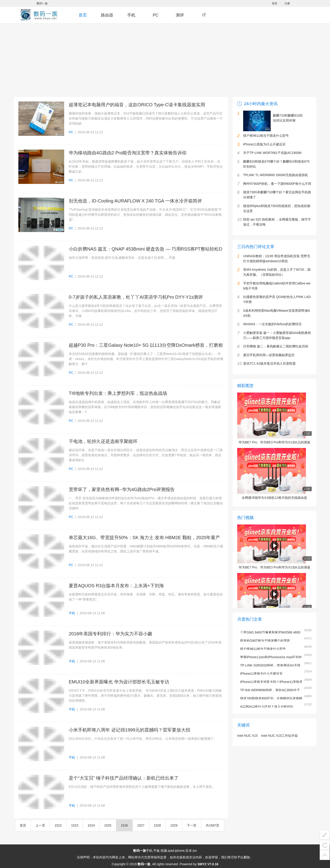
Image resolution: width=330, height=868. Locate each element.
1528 (157, 825)
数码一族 (42, 3)
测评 (180, 15)
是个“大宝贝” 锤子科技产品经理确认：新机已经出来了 (124, 778)
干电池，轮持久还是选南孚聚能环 (103, 441)
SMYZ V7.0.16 (208, 864)
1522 (58, 825)
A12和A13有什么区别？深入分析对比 (267, 707)
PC (155, 15)
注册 (287, 3)
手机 (131, 15)
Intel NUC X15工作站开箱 (279, 736)
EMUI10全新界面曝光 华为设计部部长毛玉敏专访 (119, 682)
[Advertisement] (165, 63)
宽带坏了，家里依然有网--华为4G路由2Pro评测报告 (122, 489)
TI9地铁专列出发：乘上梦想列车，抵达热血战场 (118, 393)
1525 (108, 825)
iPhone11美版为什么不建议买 (261, 674)
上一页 (40, 825)
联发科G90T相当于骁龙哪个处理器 (265, 641)
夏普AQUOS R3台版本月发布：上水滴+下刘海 (116, 586)
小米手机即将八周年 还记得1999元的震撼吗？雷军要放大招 (129, 730)
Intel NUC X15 (247, 736)
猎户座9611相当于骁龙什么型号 (263, 649)
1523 (75, 825)
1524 (91, 825)
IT (204, 15)
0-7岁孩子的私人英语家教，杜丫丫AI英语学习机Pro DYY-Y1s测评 (136, 297)
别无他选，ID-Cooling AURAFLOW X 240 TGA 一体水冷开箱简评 (135, 201)
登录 (275, 3)
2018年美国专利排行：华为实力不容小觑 (111, 634)
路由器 (107, 15)
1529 (174, 825)
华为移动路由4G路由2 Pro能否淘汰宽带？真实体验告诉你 (128, 153)
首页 (83, 15)
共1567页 (213, 825)
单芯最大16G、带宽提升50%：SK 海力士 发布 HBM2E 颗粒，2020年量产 (144, 538)
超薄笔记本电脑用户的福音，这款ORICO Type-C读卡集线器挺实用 (137, 105)
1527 (141, 825)
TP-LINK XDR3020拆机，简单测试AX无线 (270, 665)
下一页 (192, 825)
